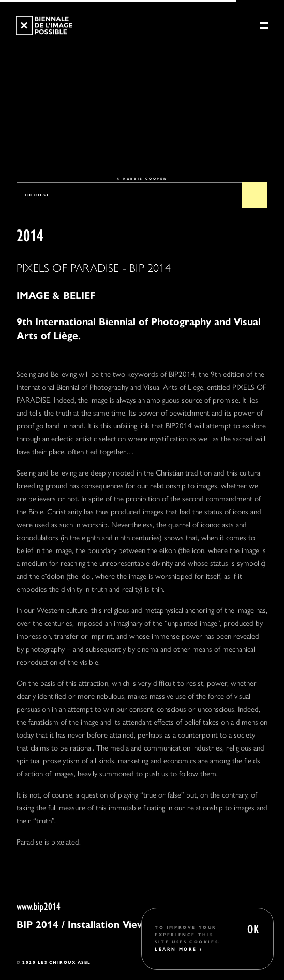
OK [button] (253, 928)
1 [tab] (109, 149)
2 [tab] (128, 149)
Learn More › (178, 949)
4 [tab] (166, 149)
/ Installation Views (106, 924)
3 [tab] (147, 149)
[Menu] (264, 26)
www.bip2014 (39, 905)
